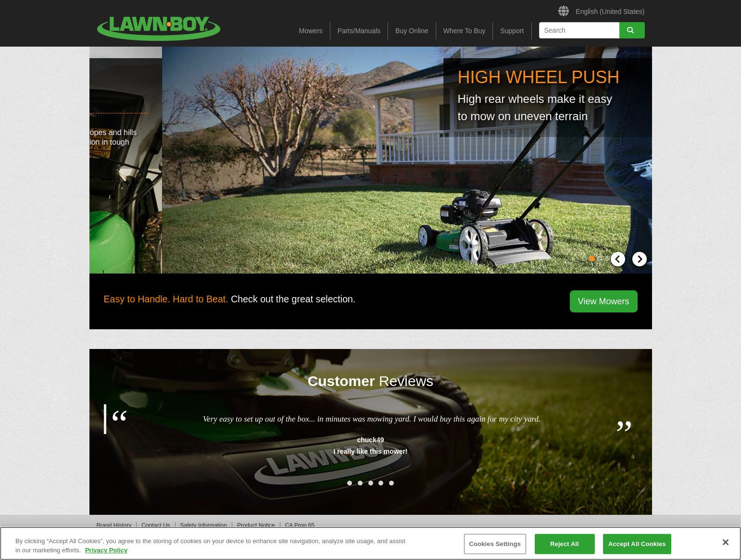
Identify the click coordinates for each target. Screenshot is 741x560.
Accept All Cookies (637, 544)
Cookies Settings (495, 544)
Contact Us (156, 525)
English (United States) (601, 10)
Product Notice (256, 525)
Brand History (114, 525)
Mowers (311, 31)
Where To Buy (465, 31)
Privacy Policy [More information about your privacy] (106, 550)
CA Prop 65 (300, 525)
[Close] (726, 542)
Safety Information (204, 525)
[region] (370, 543)
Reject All (565, 544)
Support (512, 31)
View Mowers (604, 301)
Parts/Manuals (359, 31)
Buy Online (412, 31)
